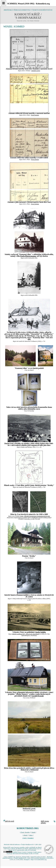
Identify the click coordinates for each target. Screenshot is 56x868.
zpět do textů (10, 821)
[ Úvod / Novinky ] (25, 832)
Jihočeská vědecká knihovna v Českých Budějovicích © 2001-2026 (22, 845)
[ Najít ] (25, 838)
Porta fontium (35, 115)
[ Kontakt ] (30, 838)
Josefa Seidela (40, 632)
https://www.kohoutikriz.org (39, 860)
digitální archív (36, 71)
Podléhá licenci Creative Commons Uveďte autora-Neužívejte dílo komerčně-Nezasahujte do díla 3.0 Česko (23, 853)
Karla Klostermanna (28, 256)
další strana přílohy (45, 822)
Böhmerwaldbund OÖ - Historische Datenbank (26, 634)
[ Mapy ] (31, 835)
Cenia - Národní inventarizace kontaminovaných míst (35, 516)
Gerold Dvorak (37, 696)
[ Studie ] (33, 832)
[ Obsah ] (25, 835)
